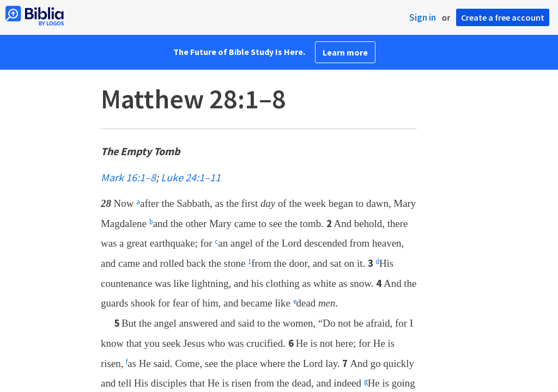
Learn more (345, 52)
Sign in (423, 17)
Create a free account (503, 17)
